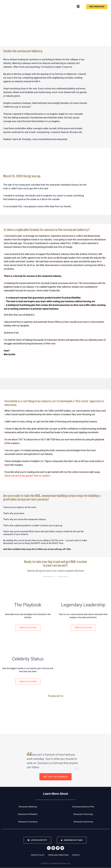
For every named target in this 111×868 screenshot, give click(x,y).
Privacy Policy (38, 855)
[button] (78, 7)
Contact (76, 855)
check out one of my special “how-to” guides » (28, 476)
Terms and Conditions (58, 855)
